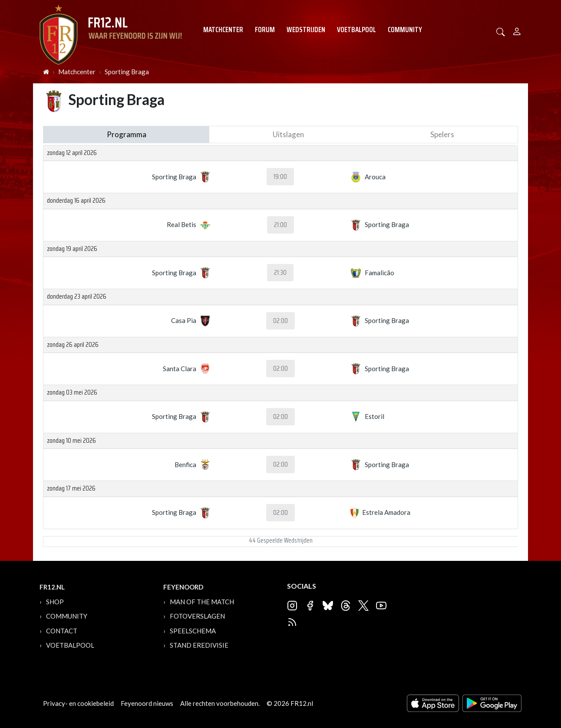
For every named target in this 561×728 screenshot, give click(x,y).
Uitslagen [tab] (288, 134)
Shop (55, 602)
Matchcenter (223, 30)
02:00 (280, 321)
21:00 (280, 225)
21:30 (280, 273)
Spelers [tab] (442, 134)
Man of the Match (202, 602)
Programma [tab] (127, 134)
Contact (62, 631)
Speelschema (193, 631)
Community (405, 30)
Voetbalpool (356, 30)
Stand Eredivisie (199, 645)
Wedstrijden (306, 30)
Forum (265, 30)
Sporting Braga (127, 72)
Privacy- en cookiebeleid (78, 703)
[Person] (517, 30)
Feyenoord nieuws (147, 703)
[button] (501, 31)
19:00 (280, 177)
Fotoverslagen (197, 616)
